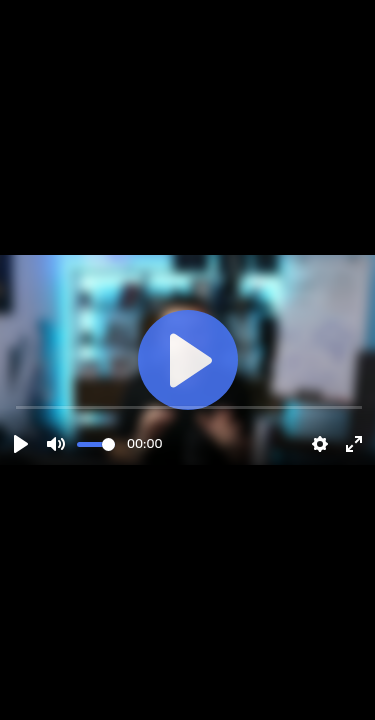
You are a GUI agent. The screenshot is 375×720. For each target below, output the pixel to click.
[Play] (21, 444)
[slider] (96, 444)
